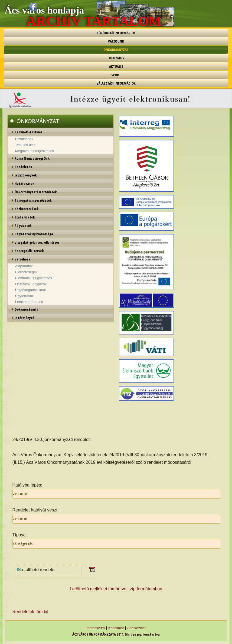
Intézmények (24, 318)
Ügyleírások (24, 296)
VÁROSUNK (116, 41)
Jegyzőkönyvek (26, 175)
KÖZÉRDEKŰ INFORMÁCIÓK (116, 33)
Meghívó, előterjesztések (35, 151)
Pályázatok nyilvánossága (34, 234)
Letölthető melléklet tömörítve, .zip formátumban (116, 589)
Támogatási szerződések (33, 200)
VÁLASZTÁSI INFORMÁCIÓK (116, 83)
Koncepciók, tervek (29, 251)
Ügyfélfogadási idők (30, 290)
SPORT (116, 75)
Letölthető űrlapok (29, 302)
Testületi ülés (25, 145)
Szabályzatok (25, 217)
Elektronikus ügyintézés (34, 278)
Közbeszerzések (27, 209)
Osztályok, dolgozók (31, 284)
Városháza (22, 259)
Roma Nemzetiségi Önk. (32, 158)
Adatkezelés (137, 628)
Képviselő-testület (29, 132)
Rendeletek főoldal (30, 612)
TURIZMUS (116, 58)
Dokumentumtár (27, 309)
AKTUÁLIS (116, 66)
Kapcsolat (116, 628)
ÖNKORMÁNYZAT (116, 50)
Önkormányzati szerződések (36, 192)
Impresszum (95, 628)
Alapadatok (24, 266)
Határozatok (24, 183)
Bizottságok (24, 139)
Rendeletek (23, 167)
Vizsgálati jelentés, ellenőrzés (37, 242)
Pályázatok (23, 226)
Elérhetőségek (26, 272)
